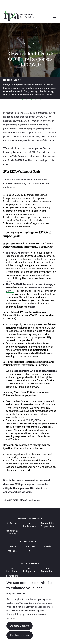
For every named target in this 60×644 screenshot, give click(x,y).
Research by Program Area (47, 525)
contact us (34, 500)
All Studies (12, 523)
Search (48, 16)
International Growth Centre (29, 289)
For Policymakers (30, 570)
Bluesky (47, 546)
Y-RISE (30, 420)
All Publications (30, 525)
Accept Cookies (20, 626)
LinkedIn (12, 546)
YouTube (12, 551)
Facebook (30, 546)
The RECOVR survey (17, 253)
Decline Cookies (20, 635)
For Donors (12, 576)
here (8, 281)
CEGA (38, 420)
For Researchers (47, 570)
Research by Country (12, 532)
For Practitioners (12, 570)
